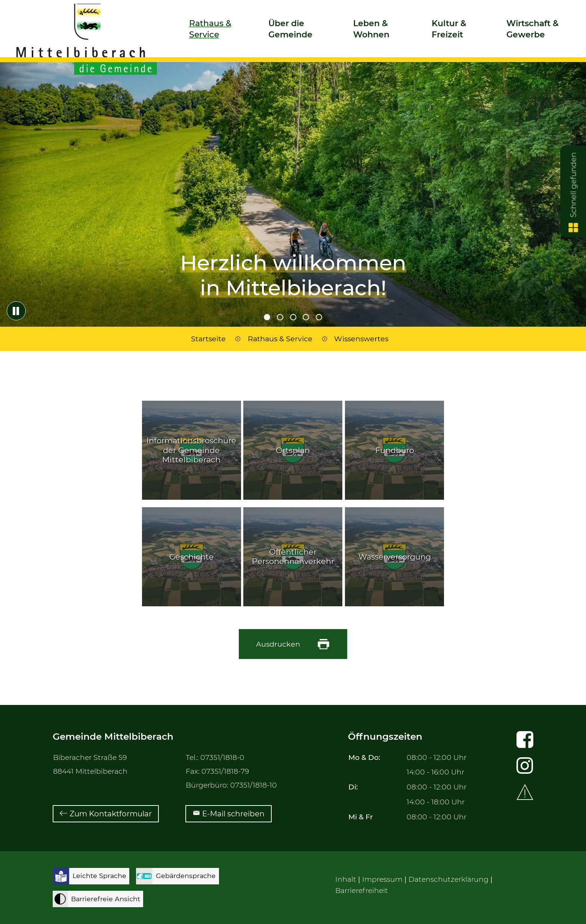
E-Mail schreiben (233, 814)
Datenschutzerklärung (448, 879)
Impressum (382, 879)
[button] (216, 36)
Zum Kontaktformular (111, 814)
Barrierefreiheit (362, 891)
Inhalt (346, 879)
